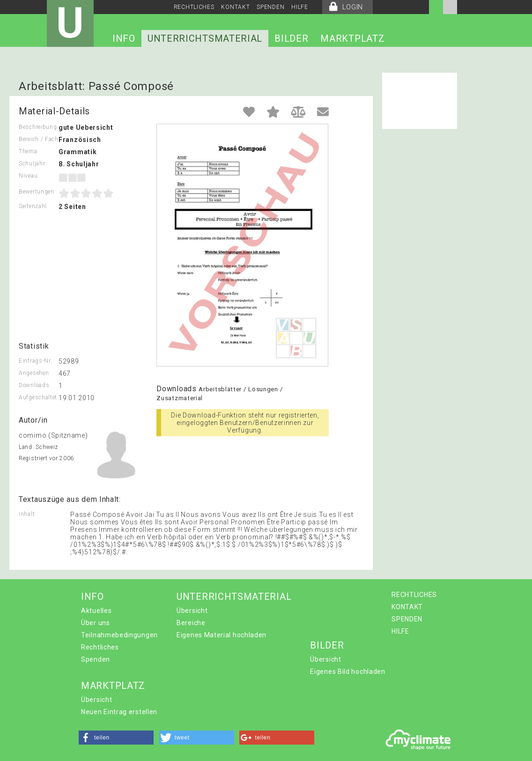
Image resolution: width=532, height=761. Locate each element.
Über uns (96, 623)
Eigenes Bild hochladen (347, 671)
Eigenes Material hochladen (222, 635)
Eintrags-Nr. (35, 361)
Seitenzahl (33, 206)
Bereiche (191, 623)
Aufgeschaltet (38, 397)
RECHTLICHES (194, 7)
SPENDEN (270, 7)
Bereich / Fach (39, 139)
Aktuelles (96, 611)
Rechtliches (100, 647)
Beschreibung (38, 127)
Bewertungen (37, 192)
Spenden (96, 659)
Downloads (34, 385)
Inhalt (27, 514)
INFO (124, 38)
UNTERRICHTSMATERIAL (205, 38)
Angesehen (34, 373)
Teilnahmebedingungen (119, 635)
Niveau (28, 176)
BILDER (291, 38)
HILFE (300, 7)
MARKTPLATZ (352, 38)
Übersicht (192, 611)
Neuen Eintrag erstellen (119, 712)
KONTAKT (235, 7)
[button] (116, 738)
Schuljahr (32, 164)
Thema (28, 151)
